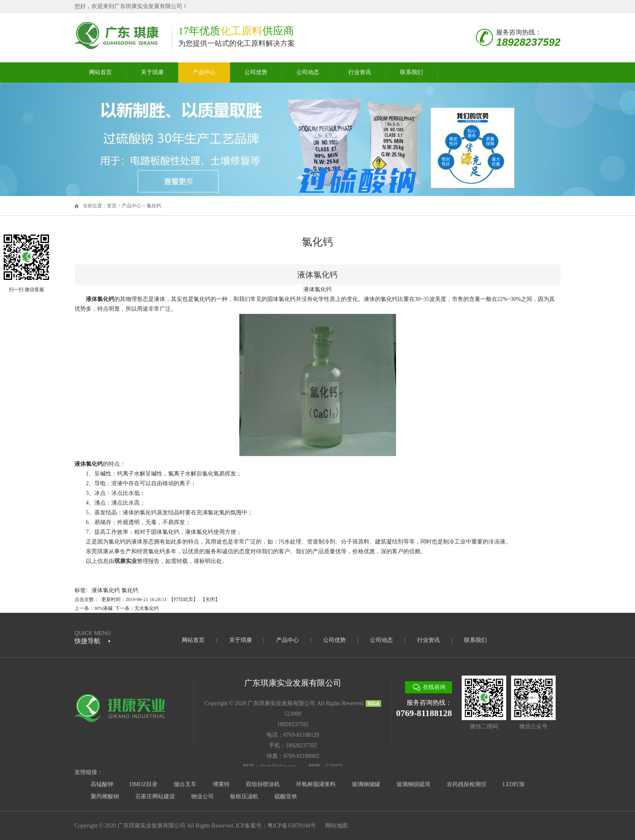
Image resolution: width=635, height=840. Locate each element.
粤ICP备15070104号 (292, 826)
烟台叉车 (185, 784)
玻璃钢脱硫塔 (413, 784)
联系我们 (411, 72)
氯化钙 (154, 206)
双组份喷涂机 (263, 784)
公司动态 (308, 72)
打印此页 (183, 599)
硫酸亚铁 (286, 796)
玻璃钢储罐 (366, 784)
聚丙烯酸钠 (105, 796)
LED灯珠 (514, 784)
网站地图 (337, 826)
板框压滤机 (244, 796)
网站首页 (100, 72)
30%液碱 (103, 608)
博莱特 (221, 784)
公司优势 (256, 72)
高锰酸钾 (102, 784)
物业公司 (202, 796)
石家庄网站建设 (155, 796)
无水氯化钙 (147, 608)
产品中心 (204, 72)
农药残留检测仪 (467, 784)
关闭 (210, 599)
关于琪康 (152, 72)
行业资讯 (360, 72)
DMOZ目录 (144, 784)
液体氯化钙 (106, 590)
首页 (112, 206)
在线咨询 (434, 687)
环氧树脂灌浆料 (316, 784)
